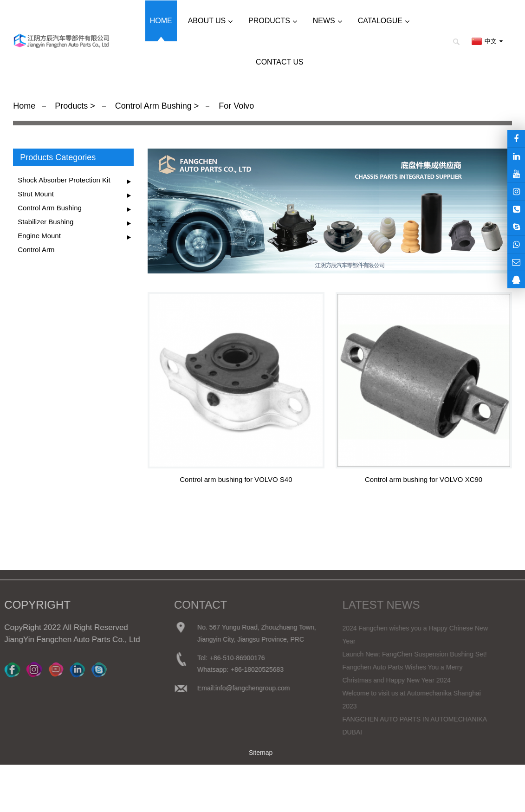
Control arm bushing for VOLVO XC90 (424, 479)
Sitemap (261, 753)
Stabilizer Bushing (45, 222)
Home (24, 106)
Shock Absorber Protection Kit (64, 180)
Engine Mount (39, 236)
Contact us (280, 62)
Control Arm (36, 250)
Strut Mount (36, 194)
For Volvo (235, 106)
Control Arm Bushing (153, 106)
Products (72, 106)
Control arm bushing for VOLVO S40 (236, 479)
